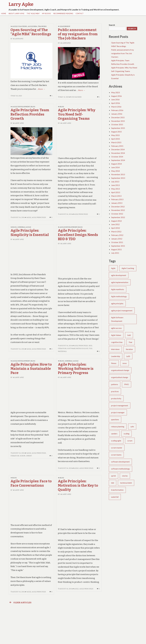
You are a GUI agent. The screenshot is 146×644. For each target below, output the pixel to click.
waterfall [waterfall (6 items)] (115, 497)
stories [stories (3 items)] (125, 476)
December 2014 (118, 149)
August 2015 (116, 132)
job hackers (76, 97)
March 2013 (116, 196)
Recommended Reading (63, 14)
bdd (90, 346)
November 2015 (118, 121)
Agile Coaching (20, 26)
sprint (29, 456)
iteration (62, 348)
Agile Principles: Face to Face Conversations (31, 483)
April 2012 (116, 228)
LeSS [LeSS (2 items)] (128, 356)
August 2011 (116, 249)
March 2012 (116, 231)
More (42, 89)
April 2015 (116, 139)
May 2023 (115, 92)
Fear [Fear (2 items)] (131, 342)
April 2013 (116, 192)
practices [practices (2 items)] (115, 391)
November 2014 (118, 153)
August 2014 (116, 164)
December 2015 (118, 117)
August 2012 (116, 221)
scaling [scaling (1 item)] (127, 434)
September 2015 (118, 128)
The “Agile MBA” (33, 14)
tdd (90, 348)
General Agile (24, 227)
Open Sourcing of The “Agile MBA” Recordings (31, 32)
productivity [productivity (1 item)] (116, 398)
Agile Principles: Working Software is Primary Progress (76, 369)
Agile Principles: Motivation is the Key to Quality (78, 485)
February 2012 (117, 235)
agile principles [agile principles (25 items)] (117, 303)
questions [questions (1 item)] (115, 419)
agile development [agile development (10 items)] (119, 275)
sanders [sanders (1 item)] (114, 434)
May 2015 (115, 135)
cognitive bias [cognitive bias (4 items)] (117, 342)
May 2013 (115, 189)
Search (112, 25)
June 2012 (115, 224)
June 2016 (115, 99)
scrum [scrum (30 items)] (130, 441)
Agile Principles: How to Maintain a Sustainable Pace (31, 369)
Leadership (65, 26)
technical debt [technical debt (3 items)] (126, 483)
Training (42, 26)
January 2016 (117, 114)
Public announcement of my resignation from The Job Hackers (78, 34)
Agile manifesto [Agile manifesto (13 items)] (118, 289)
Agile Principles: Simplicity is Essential (30, 233)
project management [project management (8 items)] (120, 405)
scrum (23, 456)
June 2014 (115, 167)
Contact (80, 14)
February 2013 (117, 199)
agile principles (39, 217)
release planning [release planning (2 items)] (118, 426)
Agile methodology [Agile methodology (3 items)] (119, 296)
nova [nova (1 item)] (125, 363)
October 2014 (117, 157)
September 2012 (118, 217)
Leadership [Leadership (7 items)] (116, 356)
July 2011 (115, 253)
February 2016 (117, 110)
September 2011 (118, 246)
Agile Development (21, 107)
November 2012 (118, 210)
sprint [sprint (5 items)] (113, 476)
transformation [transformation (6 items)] (117, 490)
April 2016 (116, 103)
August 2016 (116, 96)
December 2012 (118, 207)
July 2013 (115, 182)
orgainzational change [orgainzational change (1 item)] (120, 370)
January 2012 (117, 239)
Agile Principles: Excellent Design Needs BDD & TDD (78, 235)
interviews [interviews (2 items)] (115, 349)
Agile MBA (33, 26)
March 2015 (116, 142)
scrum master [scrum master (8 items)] (117, 448)
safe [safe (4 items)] (132, 426)
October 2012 (117, 214)
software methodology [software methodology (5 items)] (120, 469)
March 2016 (116, 107)
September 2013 (118, 178)
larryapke (18, 39)
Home (4, 14)
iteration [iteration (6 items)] (129, 349)
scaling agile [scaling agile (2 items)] (116, 441)
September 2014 (118, 160)
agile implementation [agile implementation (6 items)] (120, 282)
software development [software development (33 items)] (120, 462)
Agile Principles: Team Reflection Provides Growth (30, 114)
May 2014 (115, 171)
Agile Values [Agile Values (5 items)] (116, 335)
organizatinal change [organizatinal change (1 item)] (120, 377)
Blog (33, 107)
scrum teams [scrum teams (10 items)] (116, 455)
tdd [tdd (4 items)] (113, 483)
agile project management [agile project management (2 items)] (122, 310)
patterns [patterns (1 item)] (115, 384)
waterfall (62, 351)
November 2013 (118, 174)
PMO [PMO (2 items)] (127, 384)
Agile (29, 217)
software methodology (78, 348)
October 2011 (117, 242)
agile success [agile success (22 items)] (116, 328)
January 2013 (117, 203)
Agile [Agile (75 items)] (113, 268)
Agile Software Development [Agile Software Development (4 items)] (117, 319)
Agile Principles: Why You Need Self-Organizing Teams (77, 114)
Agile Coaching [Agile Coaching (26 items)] (128, 268)
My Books (46, 14)
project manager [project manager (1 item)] (118, 412)
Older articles (20, 603)
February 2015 (117, 146)
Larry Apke (18, 123)
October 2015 (117, 124)
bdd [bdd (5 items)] (129, 335)
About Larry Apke (16, 14)
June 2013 (115, 185)
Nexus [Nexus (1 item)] (114, 363)
